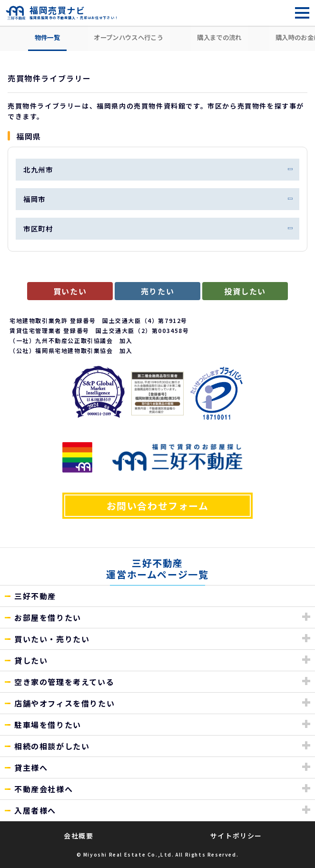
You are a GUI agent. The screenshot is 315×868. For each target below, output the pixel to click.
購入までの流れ (219, 37)
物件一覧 (47, 37)
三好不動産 (35, 596)
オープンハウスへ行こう (128, 37)
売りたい (157, 291)
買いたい (70, 291)
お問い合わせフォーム (158, 506)
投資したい (245, 291)
